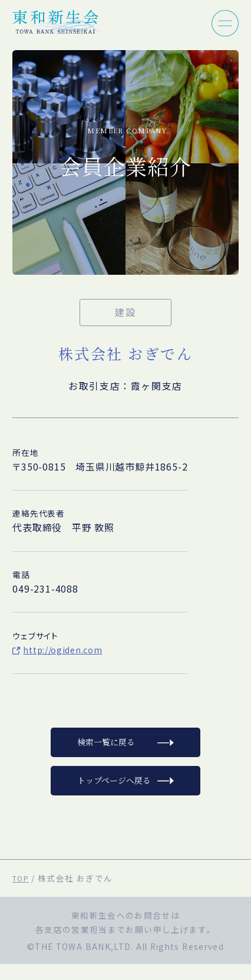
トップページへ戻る (112, 794)
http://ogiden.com (67, 650)
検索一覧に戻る (103, 750)
